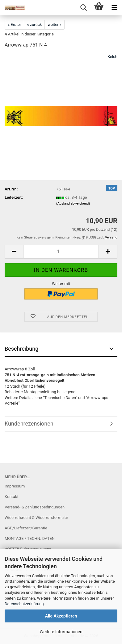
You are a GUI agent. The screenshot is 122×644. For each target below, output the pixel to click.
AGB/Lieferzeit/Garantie (26, 528)
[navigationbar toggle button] (114, 8)
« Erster (14, 24)
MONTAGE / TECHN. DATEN (30, 538)
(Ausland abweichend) (73, 204)
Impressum (15, 486)
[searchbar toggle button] (83, 8)
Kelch (112, 57)
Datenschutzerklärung (24, 604)
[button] (14, 252)
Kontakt (12, 497)
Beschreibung (21, 349)
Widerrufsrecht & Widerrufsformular (36, 518)
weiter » (55, 24)
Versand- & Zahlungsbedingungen (35, 507)
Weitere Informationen (61, 632)
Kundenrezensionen (29, 424)
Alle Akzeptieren (61, 616)
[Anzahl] (61, 252)
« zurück (34, 24)
